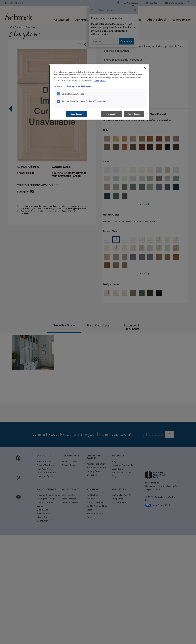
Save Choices (77, 114)
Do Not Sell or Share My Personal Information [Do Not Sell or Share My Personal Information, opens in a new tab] (73, 86)
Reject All (112, 114)
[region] (99, 92)
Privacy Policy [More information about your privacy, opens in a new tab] (100, 80)
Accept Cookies (134, 114)
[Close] (145, 68)
